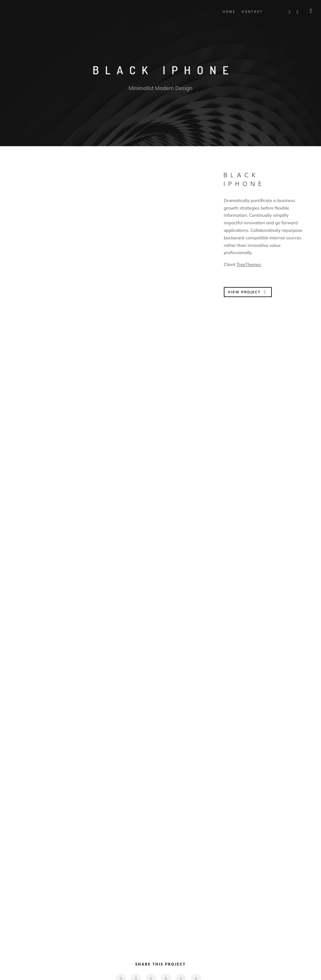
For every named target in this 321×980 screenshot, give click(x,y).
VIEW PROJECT (248, 292)
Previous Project (42, 904)
